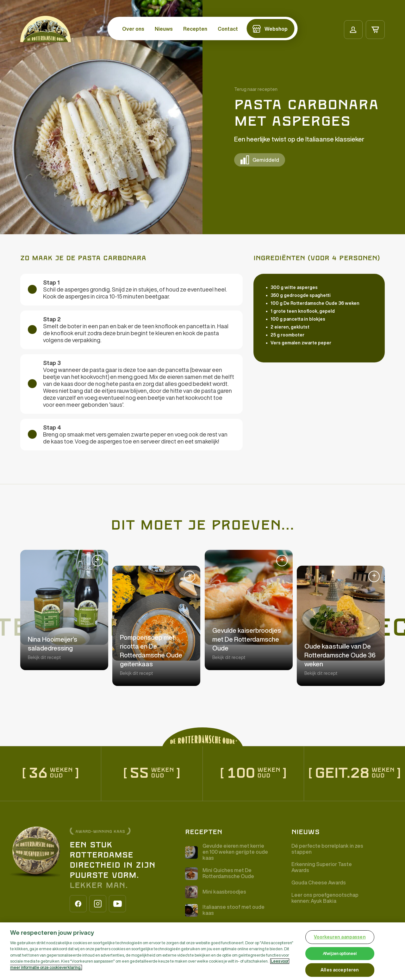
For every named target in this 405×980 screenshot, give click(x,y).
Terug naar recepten (256, 89)
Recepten (195, 29)
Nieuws (164, 29)
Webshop (276, 29)
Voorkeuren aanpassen (340, 937)
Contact (228, 29)
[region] (202, 951)
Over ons (133, 29)
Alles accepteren (340, 970)
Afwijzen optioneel (340, 954)
